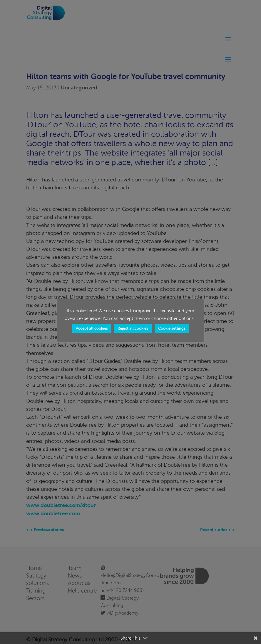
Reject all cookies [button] (133, 328)
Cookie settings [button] (172, 328)
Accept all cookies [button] (92, 328)
